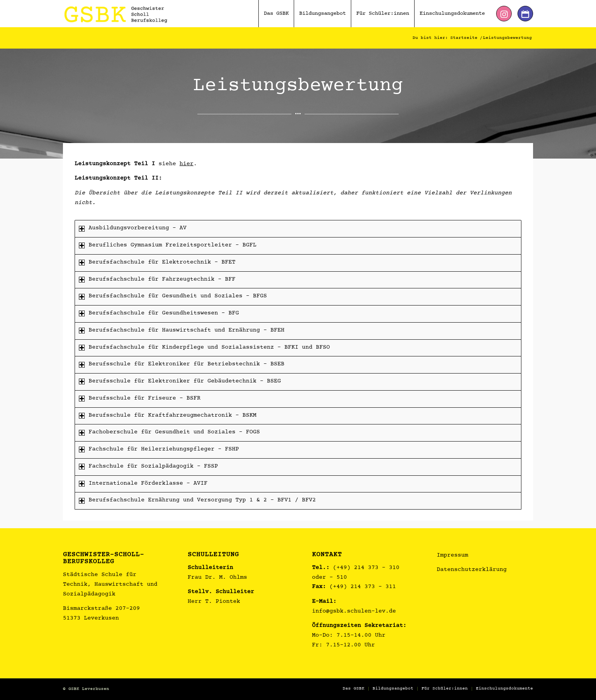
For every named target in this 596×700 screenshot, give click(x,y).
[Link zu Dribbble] (525, 14)
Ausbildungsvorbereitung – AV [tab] (133, 228)
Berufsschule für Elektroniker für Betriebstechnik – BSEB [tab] (182, 364)
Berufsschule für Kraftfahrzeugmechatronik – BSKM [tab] (168, 416)
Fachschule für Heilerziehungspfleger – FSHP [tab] (159, 450)
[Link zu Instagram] (504, 14)
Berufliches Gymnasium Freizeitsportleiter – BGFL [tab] (168, 245)
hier (186, 164)
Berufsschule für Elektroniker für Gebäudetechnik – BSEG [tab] (180, 381)
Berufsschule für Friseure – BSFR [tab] (140, 399)
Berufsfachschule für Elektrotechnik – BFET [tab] (157, 263)
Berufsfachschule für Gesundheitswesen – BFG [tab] (159, 313)
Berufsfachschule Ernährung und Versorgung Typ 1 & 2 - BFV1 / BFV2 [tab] (197, 500)
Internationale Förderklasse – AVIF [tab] (143, 484)
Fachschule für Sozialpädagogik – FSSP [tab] (148, 467)
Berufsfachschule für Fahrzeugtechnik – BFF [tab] (157, 280)
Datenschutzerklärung (472, 570)
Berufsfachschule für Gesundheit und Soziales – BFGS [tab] (173, 296)
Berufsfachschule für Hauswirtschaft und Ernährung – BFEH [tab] (182, 331)
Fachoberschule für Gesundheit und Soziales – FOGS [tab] (169, 432)
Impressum (452, 556)
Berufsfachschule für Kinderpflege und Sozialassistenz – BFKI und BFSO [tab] (204, 348)
